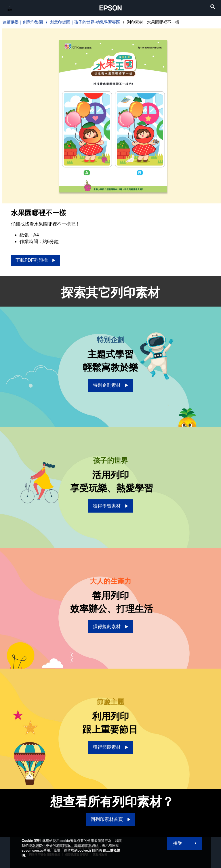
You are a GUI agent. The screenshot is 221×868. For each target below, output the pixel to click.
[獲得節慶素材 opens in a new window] (111, 747)
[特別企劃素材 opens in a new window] (111, 385)
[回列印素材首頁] (111, 819)
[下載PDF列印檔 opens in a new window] (36, 260)
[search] (213, 7)
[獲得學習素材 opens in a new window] (111, 506)
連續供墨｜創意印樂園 (23, 22)
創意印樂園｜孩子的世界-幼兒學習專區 (85, 22)
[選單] (10, 7)
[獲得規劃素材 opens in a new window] (111, 627)
